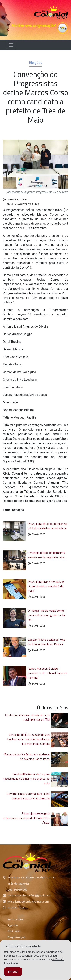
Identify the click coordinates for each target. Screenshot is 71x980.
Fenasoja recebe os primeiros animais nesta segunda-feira (46, 555)
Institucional (16, 919)
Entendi (13, 972)
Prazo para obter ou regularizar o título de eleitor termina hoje (48, 526)
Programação (16, 937)
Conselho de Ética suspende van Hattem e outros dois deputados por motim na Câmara (28, 739)
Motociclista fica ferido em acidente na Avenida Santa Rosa (27, 757)
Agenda (13, 925)
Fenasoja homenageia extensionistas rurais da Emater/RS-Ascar (26, 818)
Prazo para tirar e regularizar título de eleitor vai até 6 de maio (46, 586)
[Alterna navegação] (11, 45)
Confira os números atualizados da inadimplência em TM (27, 717)
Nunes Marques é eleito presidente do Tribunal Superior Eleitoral (47, 673)
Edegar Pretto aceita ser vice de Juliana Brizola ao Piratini (46, 642)
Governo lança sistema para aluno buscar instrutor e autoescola (28, 796)
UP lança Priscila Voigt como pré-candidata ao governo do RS (46, 615)
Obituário (14, 931)
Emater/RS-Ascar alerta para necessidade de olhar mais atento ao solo (26, 779)
